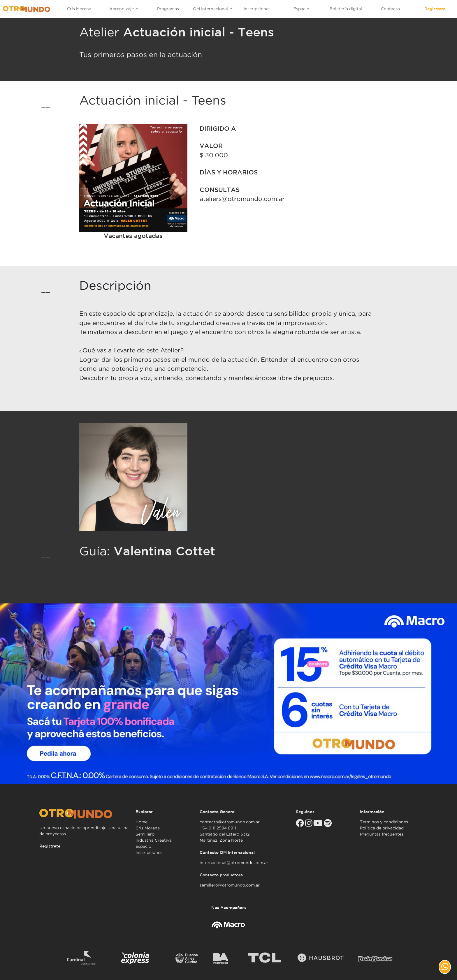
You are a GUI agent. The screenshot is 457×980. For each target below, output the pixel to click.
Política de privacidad (382, 828)
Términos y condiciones (384, 822)
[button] (445, 967)
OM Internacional (211, 9)
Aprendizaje (122, 9)
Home (142, 822)
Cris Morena (79, 9)
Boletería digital (346, 9)
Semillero (145, 834)
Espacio (301, 9)
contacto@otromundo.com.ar (230, 822)
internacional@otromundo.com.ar (234, 863)
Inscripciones (257, 9)
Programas (168, 9)
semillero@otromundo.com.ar (230, 885)
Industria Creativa (154, 840)
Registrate (435, 9)
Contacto (390, 9)
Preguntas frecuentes (382, 834)
